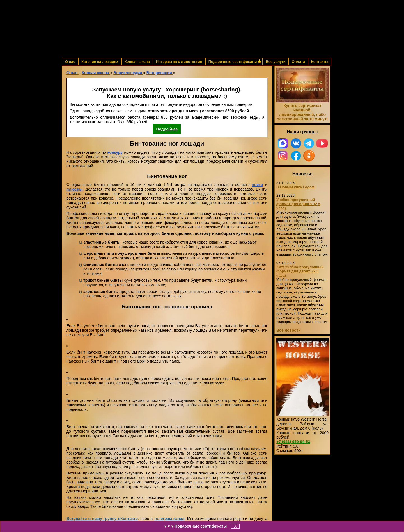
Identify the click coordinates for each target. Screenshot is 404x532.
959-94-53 (293, 442)
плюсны (74, 189)
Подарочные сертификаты (201, 526)
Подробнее (167, 129)
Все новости (289, 330)
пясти (258, 185)
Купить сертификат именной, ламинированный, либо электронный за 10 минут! (302, 112)
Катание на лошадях (100, 62)
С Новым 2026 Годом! (296, 187)
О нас (70, 62)
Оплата (298, 62)
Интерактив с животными (179, 62)
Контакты (320, 62)
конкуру (115, 152)
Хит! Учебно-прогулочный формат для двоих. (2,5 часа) (300, 271)
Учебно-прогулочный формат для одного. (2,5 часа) (298, 204)
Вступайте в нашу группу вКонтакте (102, 519)
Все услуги (276, 62)
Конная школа (137, 62)
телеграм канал (169, 519)
